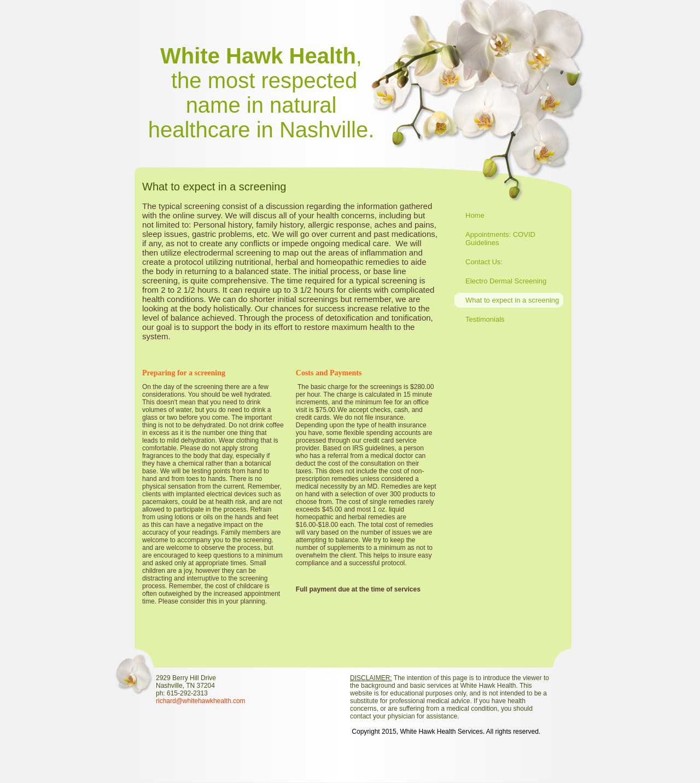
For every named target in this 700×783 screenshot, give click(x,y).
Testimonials (485, 319)
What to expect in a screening (512, 300)
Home (475, 215)
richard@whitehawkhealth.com (201, 701)
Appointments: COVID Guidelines (500, 239)
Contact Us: (484, 262)
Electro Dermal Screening (506, 281)
